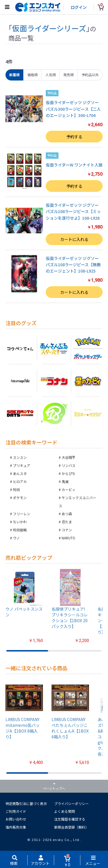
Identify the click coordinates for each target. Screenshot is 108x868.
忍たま (67, 522)
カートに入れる (74, 239)
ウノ (16, 538)
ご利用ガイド (16, 811)
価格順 (33, 75)
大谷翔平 (69, 457)
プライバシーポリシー (71, 803)
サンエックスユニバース (77, 502)
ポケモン (20, 498)
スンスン (20, 457)
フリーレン (22, 514)
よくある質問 (65, 811)
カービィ (69, 489)
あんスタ (20, 473)
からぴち (69, 473)
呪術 (16, 489)
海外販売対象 (16, 827)
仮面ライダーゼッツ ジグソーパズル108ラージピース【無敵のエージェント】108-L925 (73, 265)
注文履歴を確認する (70, 819)
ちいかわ (20, 522)
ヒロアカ (20, 481)
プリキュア (22, 465)
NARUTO (68, 538)
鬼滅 (65, 481)
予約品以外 (90, 75)
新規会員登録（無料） (71, 827)
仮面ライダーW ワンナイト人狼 (74, 165)
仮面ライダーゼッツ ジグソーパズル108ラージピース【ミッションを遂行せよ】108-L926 (73, 211)
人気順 (51, 75)
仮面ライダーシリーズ (49, 28)
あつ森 (67, 514)
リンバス (69, 465)
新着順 (14, 75)
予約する (74, 137)
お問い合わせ (16, 819)
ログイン (79, 7)
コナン (67, 530)
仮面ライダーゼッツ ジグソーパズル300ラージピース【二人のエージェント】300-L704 (73, 109)
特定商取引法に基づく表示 (26, 803)
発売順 (69, 75)
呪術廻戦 (20, 530)
